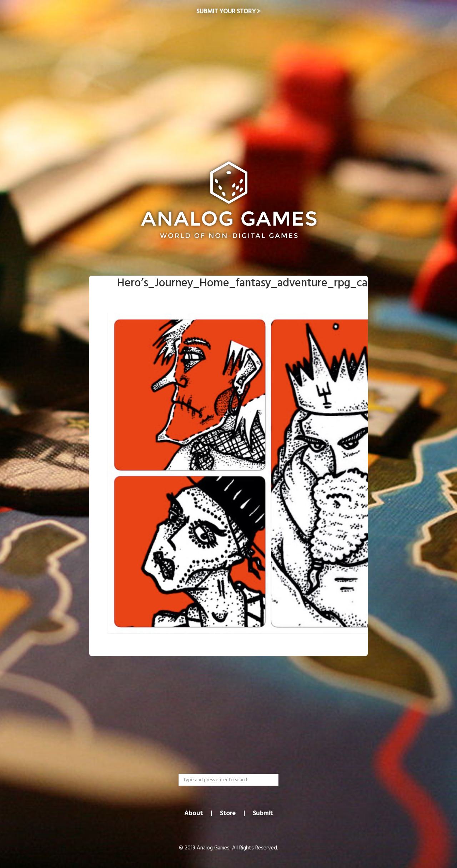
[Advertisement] (228, 81)
